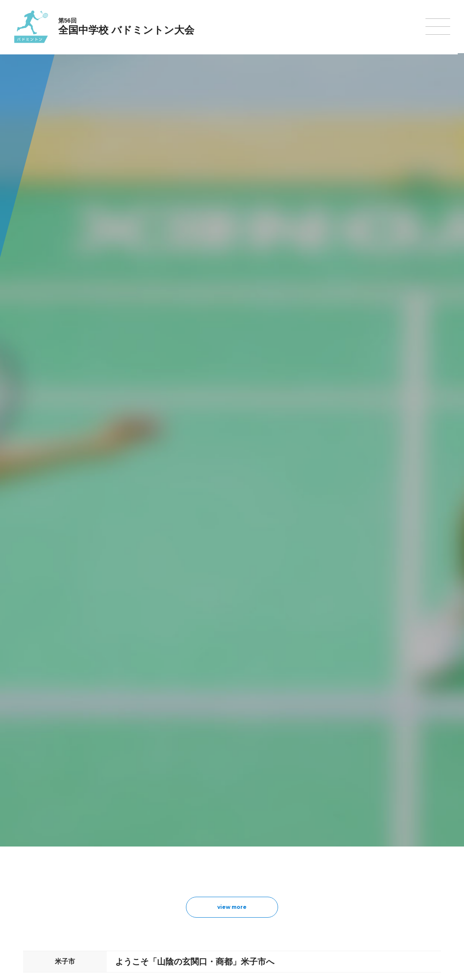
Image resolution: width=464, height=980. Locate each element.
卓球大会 (263, 871)
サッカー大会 (209, 871)
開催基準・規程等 (123, 849)
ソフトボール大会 (273, 893)
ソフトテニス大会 (273, 860)
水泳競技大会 (209, 849)
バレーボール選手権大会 (281, 849)
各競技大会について (219, 815)
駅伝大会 (327, 860)
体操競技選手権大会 (217, 903)
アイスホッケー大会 (339, 893)
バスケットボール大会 (219, 860)
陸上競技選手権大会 (217, 838)
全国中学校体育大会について (138, 815)
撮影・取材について (125, 871)
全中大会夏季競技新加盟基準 (135, 860)
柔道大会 (263, 903)
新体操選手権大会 (273, 838)
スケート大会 (332, 882)
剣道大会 (327, 838)
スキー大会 (329, 871)
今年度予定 (115, 838)
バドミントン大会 (273, 882)
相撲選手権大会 (334, 849)
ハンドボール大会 (214, 882)
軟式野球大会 (209, 892)
